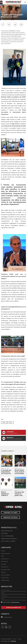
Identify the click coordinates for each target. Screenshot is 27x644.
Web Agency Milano (6, 641)
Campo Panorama (5, 578)
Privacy (15, 639)
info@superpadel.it (8, 617)
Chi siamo (3, 551)
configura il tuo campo (10, 513)
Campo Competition (5, 575)
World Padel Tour (5, 567)
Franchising (3, 564)
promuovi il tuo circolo (10, 517)
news (3, 13)
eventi (10, 423)
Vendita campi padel (5, 553)
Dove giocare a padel (6, 570)
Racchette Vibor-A (5, 559)
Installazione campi (5, 580)
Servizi (2, 556)
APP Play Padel (4, 562)
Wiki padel (3, 572)
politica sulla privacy (16, 602)
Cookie (19, 639)
